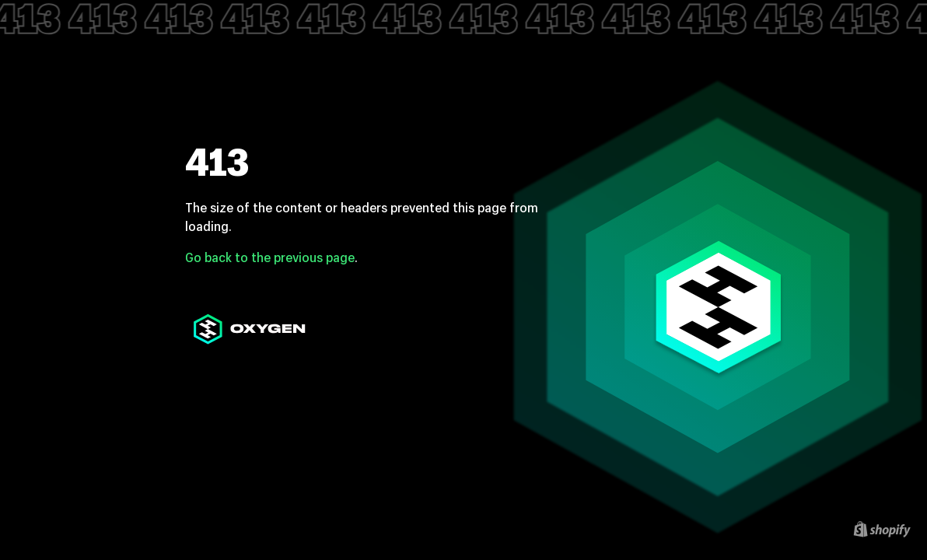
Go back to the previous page (270, 257)
